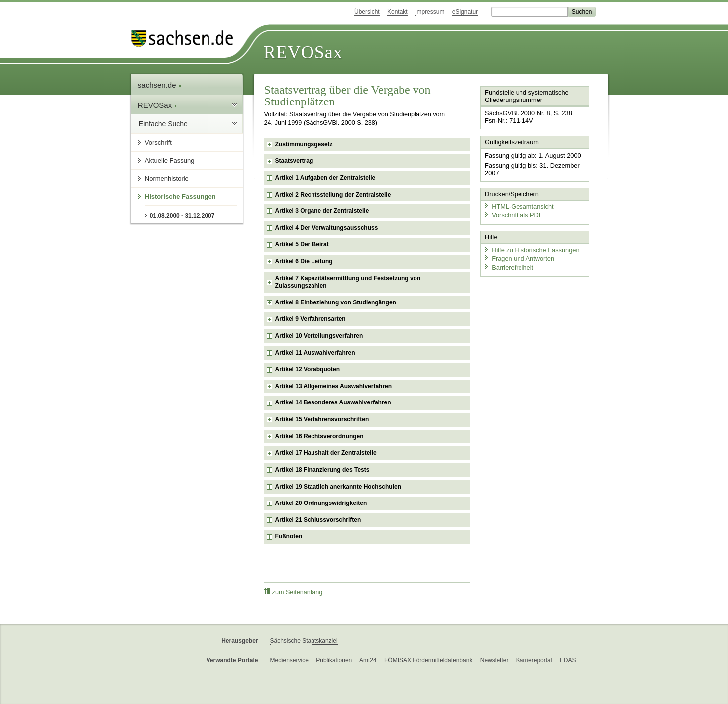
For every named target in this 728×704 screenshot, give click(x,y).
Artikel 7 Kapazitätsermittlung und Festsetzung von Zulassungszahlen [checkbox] (348, 282)
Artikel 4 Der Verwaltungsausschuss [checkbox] (327, 228)
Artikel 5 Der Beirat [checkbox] (302, 244)
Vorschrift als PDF (513, 215)
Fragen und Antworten (519, 258)
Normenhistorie (167, 178)
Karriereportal (534, 660)
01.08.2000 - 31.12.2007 (182, 216)
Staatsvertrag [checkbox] (294, 161)
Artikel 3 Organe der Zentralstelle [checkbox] (322, 211)
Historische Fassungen (180, 196)
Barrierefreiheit (509, 267)
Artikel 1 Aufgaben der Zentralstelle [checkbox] (325, 178)
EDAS (568, 660)
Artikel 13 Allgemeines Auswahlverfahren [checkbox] (334, 386)
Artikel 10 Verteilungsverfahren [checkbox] (319, 336)
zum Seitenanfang (294, 592)
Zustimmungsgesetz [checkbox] (304, 144)
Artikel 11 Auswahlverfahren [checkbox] (315, 353)
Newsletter (494, 660)
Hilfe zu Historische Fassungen (531, 250)
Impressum (430, 12)
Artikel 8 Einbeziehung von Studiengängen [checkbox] (336, 302)
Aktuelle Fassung (170, 160)
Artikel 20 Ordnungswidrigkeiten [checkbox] (321, 503)
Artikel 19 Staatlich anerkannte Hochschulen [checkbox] (338, 487)
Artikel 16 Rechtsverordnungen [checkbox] (319, 436)
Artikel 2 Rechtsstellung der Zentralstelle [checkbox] (333, 195)
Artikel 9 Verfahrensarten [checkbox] (311, 319)
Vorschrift (158, 143)
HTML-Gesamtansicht (519, 207)
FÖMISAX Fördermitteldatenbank (428, 660)
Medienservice (289, 660)
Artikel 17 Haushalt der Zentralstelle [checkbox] (326, 453)
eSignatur (465, 12)
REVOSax (303, 52)
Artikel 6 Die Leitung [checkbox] (304, 261)
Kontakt (397, 12)
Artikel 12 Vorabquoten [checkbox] (308, 369)
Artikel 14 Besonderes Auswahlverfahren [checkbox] (333, 402)
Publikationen (334, 660)
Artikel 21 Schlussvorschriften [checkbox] (318, 520)
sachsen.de (160, 85)
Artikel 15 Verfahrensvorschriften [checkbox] (322, 419)
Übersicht (367, 12)
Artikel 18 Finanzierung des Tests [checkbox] (322, 470)
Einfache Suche (163, 124)
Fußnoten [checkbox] (289, 536)
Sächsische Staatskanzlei (304, 641)
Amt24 (368, 660)
